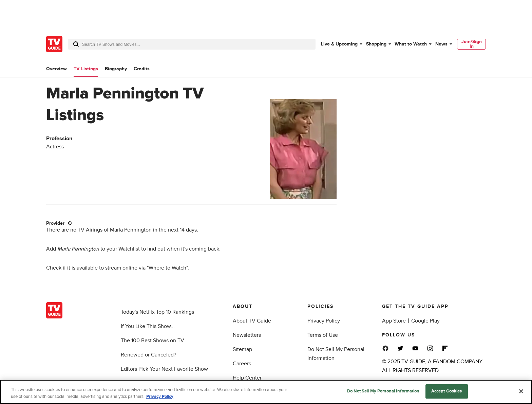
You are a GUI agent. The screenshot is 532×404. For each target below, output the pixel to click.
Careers (242, 364)
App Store (394, 321)
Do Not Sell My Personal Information (383, 391)
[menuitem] (341, 44)
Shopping (376, 44)
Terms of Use (323, 335)
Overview (56, 69)
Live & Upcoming (339, 44)
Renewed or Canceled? (148, 355)
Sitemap (242, 349)
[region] (266, 392)
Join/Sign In (472, 44)
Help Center (247, 378)
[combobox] (192, 44)
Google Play (425, 321)
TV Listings (86, 69)
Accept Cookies (447, 391)
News (441, 44)
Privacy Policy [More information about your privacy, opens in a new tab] (160, 397)
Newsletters (247, 335)
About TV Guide (252, 321)
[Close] (521, 391)
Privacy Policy (324, 321)
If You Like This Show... (148, 326)
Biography (116, 69)
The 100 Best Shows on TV (153, 341)
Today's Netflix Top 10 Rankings (157, 312)
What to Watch (411, 44)
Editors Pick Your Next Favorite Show (164, 369)
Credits (142, 69)
